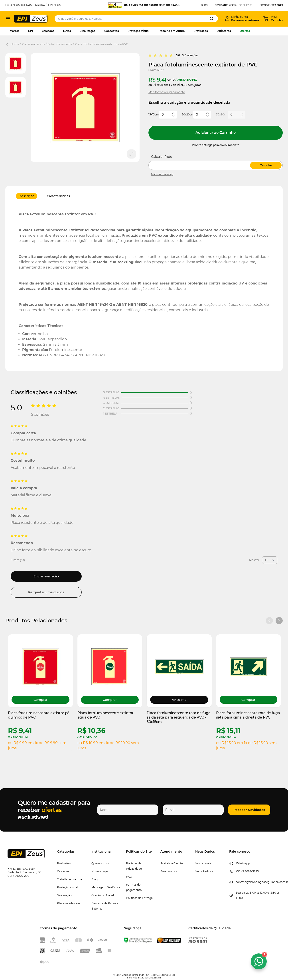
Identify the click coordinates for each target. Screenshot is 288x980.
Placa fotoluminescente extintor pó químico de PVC (39, 715)
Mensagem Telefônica (106, 887)
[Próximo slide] (279, 621)
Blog (95, 879)
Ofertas (245, 31)
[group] (161, 55)
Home (15, 44)
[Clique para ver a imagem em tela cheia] (85, 108)
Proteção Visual (138, 31)
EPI (31, 31)
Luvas (67, 31)
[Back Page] (8, 44)
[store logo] (31, 19)
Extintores (224, 31)
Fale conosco (169, 871)
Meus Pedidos (204, 871)
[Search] (212, 19)
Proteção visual (67, 887)
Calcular (266, 165)
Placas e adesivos (33, 44)
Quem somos (101, 863)
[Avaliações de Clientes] (144, 494)
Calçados (48, 31)
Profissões (201, 31)
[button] (245, 810)
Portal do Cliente (172, 863)
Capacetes (111, 31)
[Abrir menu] (8, 19)
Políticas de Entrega (139, 898)
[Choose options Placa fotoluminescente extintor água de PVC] (110, 700)
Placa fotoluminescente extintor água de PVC (106, 715)
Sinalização (88, 31)
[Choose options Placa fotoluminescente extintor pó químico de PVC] (40, 700)
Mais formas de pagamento (167, 92)
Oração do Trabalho (104, 895)
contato (241, 882)
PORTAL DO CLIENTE (234, 5)
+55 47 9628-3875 (247, 871)
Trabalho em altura (69, 879)
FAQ (129, 877)
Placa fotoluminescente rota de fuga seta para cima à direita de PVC (248, 715)
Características (58, 196)
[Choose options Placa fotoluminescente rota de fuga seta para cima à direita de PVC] (249, 700)
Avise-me (179, 700)
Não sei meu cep (162, 174)
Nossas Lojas (100, 871)
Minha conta (203, 863)
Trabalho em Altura (171, 31)
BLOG (204, 5)
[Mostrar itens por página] (270, 560)
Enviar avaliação (46, 576)
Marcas (15, 31)
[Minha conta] (242, 19)
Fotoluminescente (60, 44)
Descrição (27, 196)
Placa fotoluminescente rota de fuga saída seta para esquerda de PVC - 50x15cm (179, 717)
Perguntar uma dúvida (46, 592)
